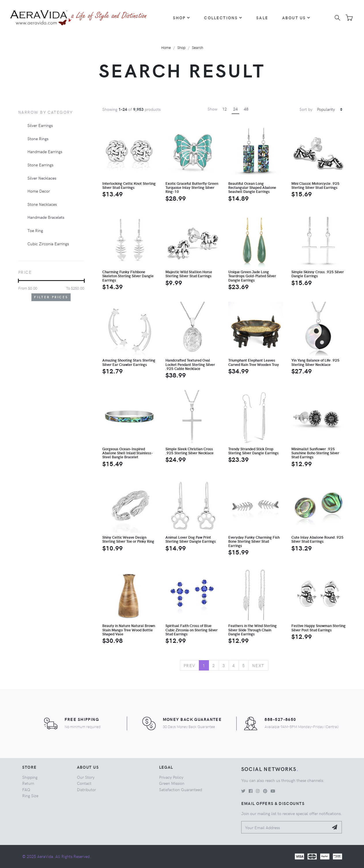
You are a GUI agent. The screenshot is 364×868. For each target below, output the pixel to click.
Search (198, 47)
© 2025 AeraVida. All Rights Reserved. (56, 856)
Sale (262, 18)
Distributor (86, 789)
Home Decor (39, 191)
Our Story (86, 777)
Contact (84, 783)
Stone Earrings (40, 165)
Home (166, 47)
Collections (223, 18)
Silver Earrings (40, 125)
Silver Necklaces (42, 178)
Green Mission (172, 783)
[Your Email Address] (285, 827)
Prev (189, 665)
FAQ (26, 789)
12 (225, 109)
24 (235, 109)
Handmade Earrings (45, 151)
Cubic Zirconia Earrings (48, 244)
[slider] (18, 281)
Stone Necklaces (42, 204)
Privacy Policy (171, 777)
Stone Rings (38, 138)
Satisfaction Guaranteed (181, 789)
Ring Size (30, 795)
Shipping (30, 777)
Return (28, 783)
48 (246, 109)
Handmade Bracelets (46, 217)
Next (258, 665)
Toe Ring (35, 230)
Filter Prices (51, 297)
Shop (182, 18)
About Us (296, 18)
